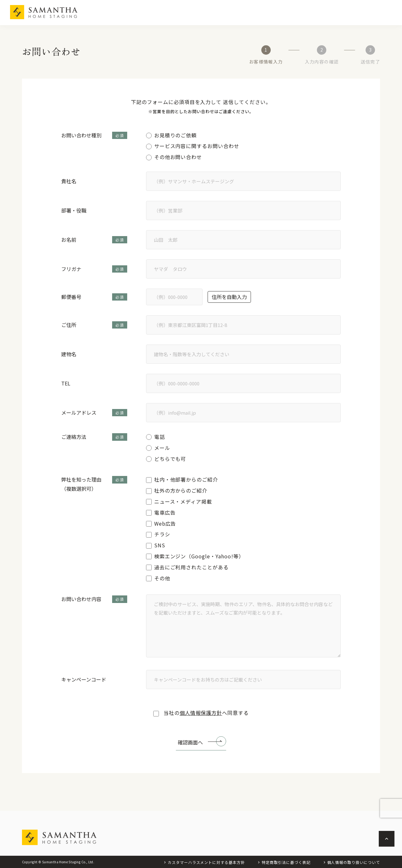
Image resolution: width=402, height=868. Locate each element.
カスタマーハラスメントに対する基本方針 (206, 862)
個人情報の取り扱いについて (354, 862)
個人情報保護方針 (201, 713)
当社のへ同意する (201, 713)
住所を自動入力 (229, 297)
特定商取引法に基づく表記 (286, 862)
